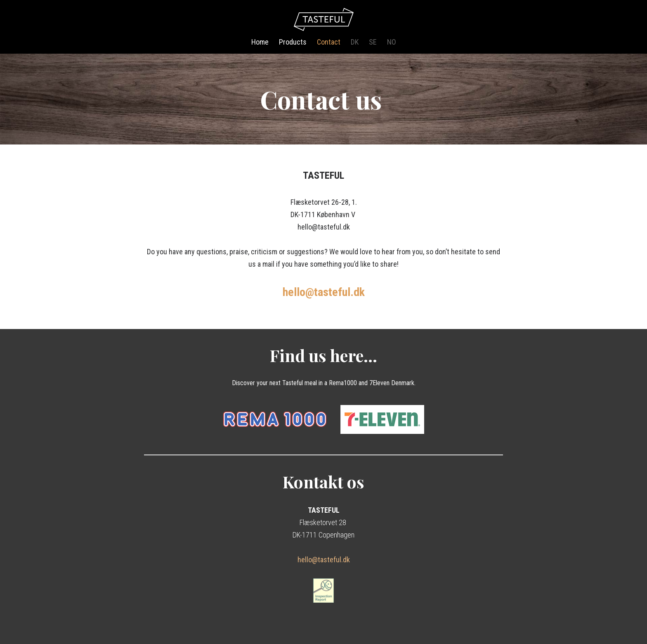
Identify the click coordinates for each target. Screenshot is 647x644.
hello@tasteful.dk (324, 560)
